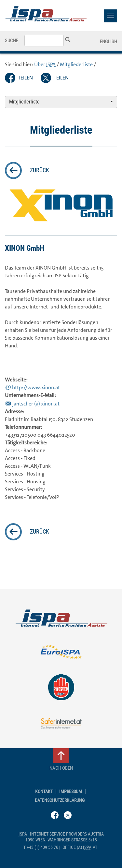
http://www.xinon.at (36, 387)
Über (45, 64)
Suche (12, 41)
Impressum (71, 792)
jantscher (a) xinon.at (36, 404)
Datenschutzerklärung (60, 800)
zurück (40, 170)
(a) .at (80, 847)
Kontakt (44, 792)
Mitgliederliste (76, 64)
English (108, 42)
